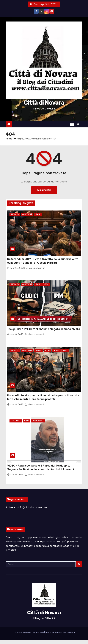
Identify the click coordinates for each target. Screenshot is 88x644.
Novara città (38, 421)
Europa (38, 351)
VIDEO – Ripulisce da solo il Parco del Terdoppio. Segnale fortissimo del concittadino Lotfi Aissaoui (41, 467)
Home (9, 139)
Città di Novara (44, 103)
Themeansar (69, 632)
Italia (38, 214)
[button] (79, 124)
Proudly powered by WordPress (28, 632)
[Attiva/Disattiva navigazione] (72, 124)
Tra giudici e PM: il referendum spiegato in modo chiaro (44, 329)
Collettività (27, 214)
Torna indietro (44, 190)
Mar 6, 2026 (17, 475)
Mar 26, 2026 (18, 268)
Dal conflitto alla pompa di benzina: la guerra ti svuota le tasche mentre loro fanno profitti (43, 397)
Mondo (56, 351)
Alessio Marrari (36, 268)
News (46, 284)
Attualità (15, 214)
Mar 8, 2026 (17, 334)
